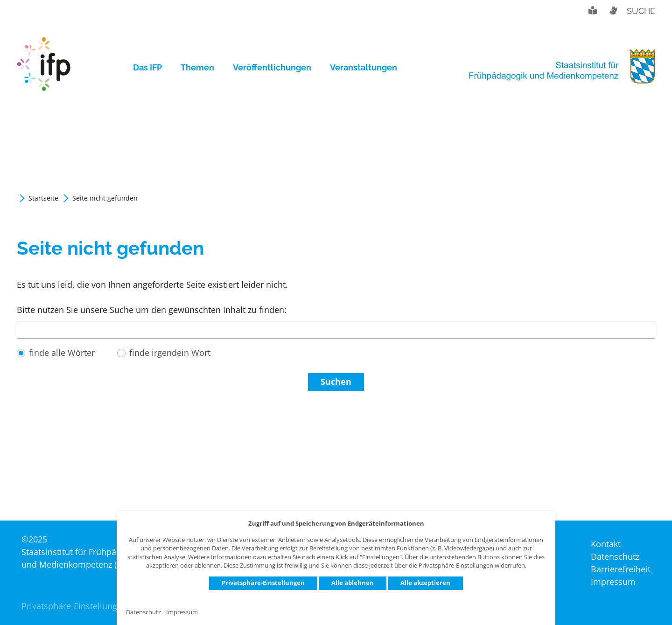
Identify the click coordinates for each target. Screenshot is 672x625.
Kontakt (606, 544)
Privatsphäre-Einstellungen (263, 583)
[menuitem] (152, 68)
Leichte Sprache (593, 10)
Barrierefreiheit (621, 569)
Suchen (336, 382)
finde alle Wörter (62, 353)
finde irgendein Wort (170, 353)
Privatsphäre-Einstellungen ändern (89, 606)
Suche (641, 11)
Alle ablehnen (353, 583)
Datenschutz (143, 612)
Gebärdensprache (613, 10)
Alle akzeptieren (425, 583)
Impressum (182, 612)
